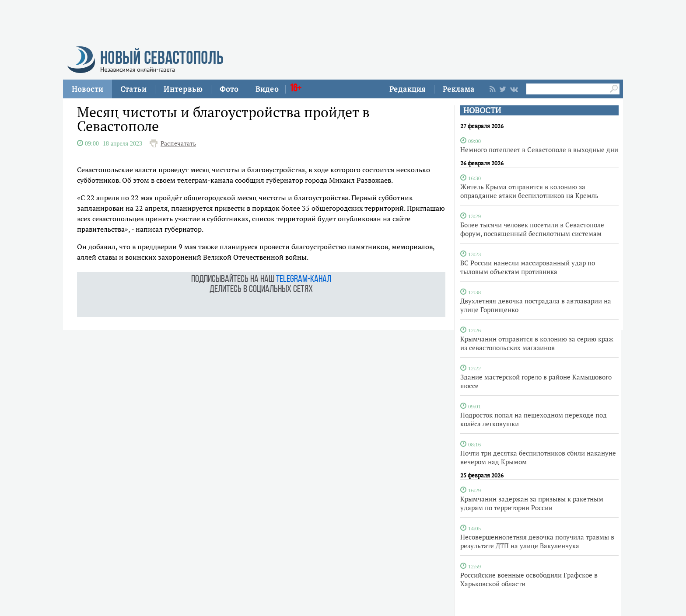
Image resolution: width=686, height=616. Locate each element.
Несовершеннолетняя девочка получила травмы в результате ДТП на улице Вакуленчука (537, 541)
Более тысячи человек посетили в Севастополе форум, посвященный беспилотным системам (532, 229)
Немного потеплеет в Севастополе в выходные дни (539, 150)
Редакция (408, 89)
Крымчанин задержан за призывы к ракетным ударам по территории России (532, 503)
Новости (87, 89)
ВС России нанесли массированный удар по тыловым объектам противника (528, 267)
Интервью (183, 89)
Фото (229, 89)
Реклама (459, 89)
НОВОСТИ (482, 110)
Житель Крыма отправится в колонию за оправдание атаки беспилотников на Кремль (529, 191)
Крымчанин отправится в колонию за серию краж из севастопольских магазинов (537, 343)
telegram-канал (304, 280)
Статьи (133, 89)
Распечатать (178, 143)
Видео (267, 89)
